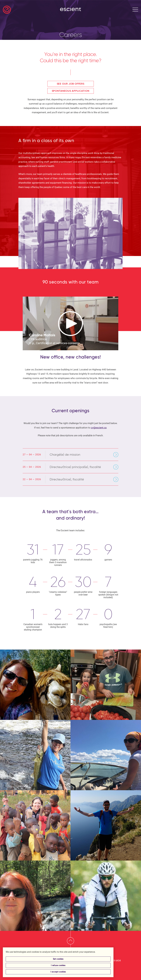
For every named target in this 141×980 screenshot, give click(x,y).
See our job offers (71, 84)
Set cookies (58, 959)
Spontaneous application (71, 91)
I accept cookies (58, 972)
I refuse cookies (58, 965)
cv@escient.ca (99, 428)
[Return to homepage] (7, 10)
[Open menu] (135, 10)
